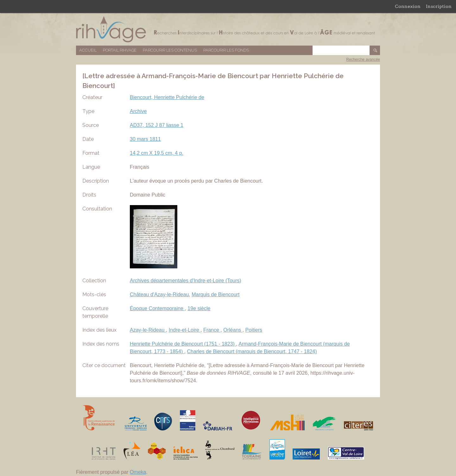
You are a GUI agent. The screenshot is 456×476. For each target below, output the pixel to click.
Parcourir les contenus (170, 50)
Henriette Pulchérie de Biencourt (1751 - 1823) (183, 344)
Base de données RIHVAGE (228, 29)
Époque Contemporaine (157, 308)
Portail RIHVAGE (120, 50)
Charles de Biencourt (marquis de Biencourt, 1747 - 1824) (252, 351)
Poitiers (254, 330)
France (212, 330)
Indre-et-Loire (185, 330)
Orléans (233, 330)
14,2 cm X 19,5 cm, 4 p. (157, 153)
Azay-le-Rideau (148, 330)
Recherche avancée (363, 59)
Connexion (408, 6)
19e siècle (199, 308)
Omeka (138, 472)
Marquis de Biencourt (215, 294)
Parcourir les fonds (226, 50)
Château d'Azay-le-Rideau (159, 294)
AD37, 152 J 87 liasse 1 (157, 125)
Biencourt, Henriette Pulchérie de (167, 97)
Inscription (439, 6)
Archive (138, 111)
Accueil (88, 50)
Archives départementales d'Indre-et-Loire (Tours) (186, 281)
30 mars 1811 (145, 139)
